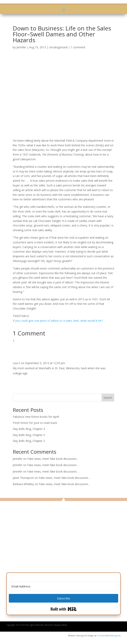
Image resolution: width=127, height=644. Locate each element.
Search (108, 398)
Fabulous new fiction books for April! (36, 417)
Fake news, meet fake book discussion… (53, 459)
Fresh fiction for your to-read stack (35, 423)
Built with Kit (64, 609)
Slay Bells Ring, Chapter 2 (29, 441)
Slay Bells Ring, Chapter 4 (29, 429)
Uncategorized (58, 47)
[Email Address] (63, 586)
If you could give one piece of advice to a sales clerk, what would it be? (58, 321)
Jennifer (21, 47)
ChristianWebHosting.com (109, 636)
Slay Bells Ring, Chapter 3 (29, 435)
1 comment (78, 47)
